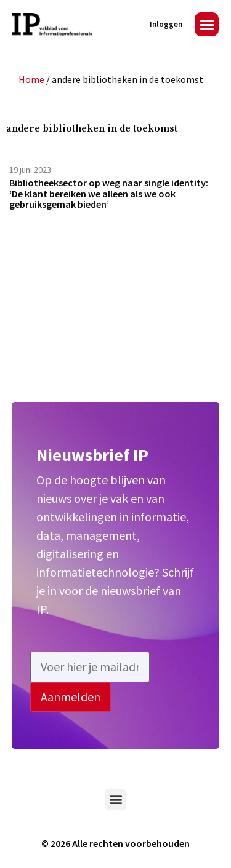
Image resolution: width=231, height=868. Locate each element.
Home (31, 79)
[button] (207, 24)
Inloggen (166, 24)
